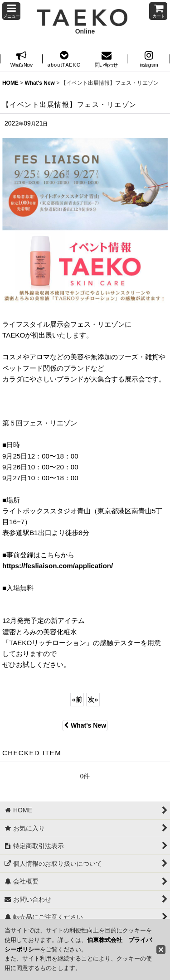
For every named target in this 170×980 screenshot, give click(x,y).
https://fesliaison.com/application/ (58, 566)
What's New (85, 725)
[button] (11, 11)
